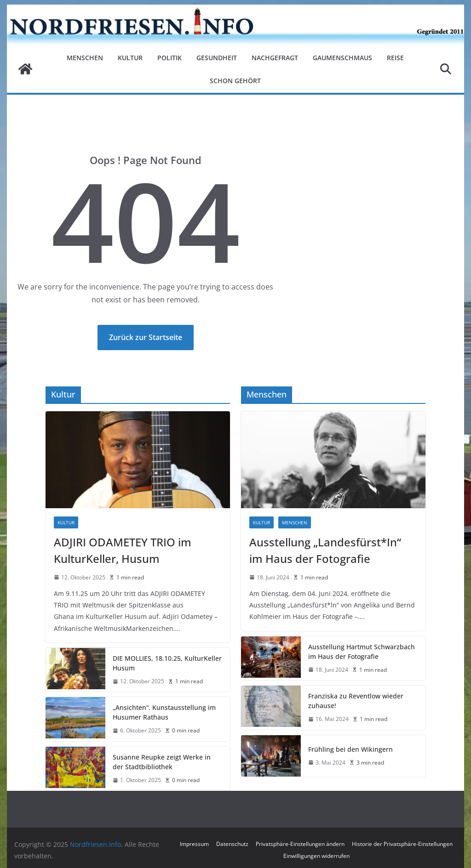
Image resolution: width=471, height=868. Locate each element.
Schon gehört (235, 81)
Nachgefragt (275, 58)
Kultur (130, 58)
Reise (395, 58)
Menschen (85, 58)
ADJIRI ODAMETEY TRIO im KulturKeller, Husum (123, 550)
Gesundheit (217, 58)
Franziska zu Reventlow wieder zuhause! (356, 701)
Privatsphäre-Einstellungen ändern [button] (300, 844)
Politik (169, 58)
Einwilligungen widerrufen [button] (316, 856)
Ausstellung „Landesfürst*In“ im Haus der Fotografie (325, 550)
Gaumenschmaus (342, 58)
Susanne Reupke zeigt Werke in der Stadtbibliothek (162, 762)
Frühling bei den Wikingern (350, 749)
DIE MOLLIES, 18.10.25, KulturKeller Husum (167, 663)
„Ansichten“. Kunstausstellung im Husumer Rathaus (164, 712)
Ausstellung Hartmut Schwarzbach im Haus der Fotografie (362, 652)
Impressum (194, 844)
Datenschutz (232, 844)
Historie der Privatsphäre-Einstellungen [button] (402, 844)
